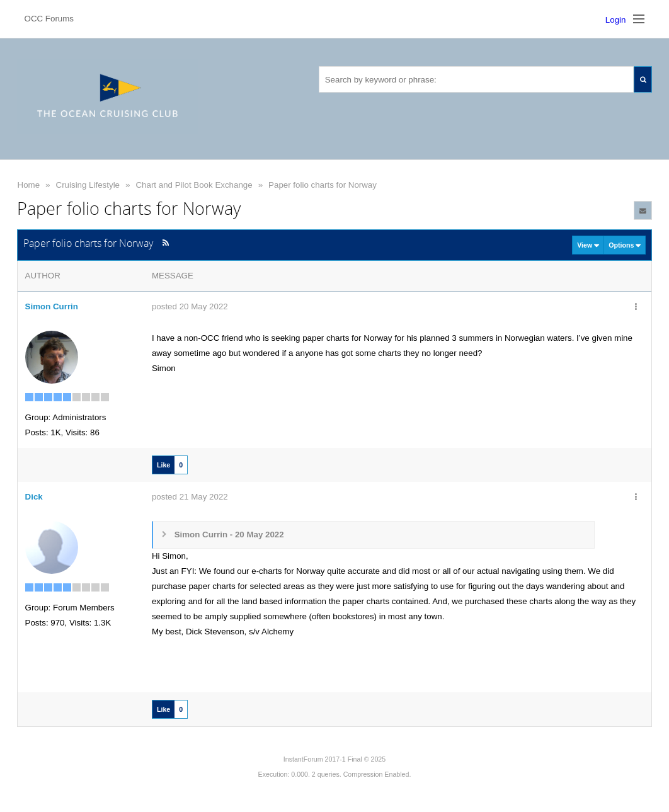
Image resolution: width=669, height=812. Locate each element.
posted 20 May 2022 (190, 306)
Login (616, 20)
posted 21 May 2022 (190, 497)
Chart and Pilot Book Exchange (194, 185)
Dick (34, 497)
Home (29, 185)
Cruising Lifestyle (88, 185)
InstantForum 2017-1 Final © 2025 (334, 759)
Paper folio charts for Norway (323, 185)
